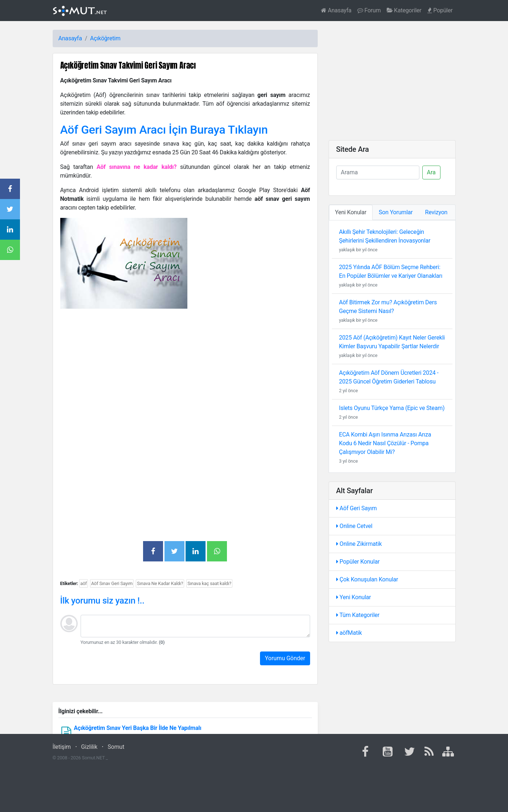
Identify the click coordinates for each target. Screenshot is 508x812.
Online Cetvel (354, 526)
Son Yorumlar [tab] (396, 212)
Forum (369, 10)
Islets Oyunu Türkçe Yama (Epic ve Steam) (392, 408)
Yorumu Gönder (285, 658)
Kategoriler (404, 10)
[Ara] (378, 172)
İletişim (62, 747)
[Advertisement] (185, 365)
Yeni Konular (354, 597)
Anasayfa (336, 10)
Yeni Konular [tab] (351, 212)
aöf (84, 583)
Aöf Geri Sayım (357, 508)
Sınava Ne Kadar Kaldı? (160, 583)
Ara (431, 172)
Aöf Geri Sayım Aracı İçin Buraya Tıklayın (164, 130)
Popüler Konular (358, 562)
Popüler (440, 10)
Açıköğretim (105, 38)
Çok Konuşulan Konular (367, 579)
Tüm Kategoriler (358, 615)
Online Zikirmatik (359, 544)
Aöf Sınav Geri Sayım (112, 583)
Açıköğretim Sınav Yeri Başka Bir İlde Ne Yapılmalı (137, 728)
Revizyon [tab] (436, 212)
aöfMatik (349, 633)
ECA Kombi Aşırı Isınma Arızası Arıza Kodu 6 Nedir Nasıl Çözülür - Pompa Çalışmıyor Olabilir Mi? (385, 443)
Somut (116, 747)
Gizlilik (89, 747)
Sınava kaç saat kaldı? (209, 583)
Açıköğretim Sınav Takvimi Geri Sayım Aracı (128, 65)
